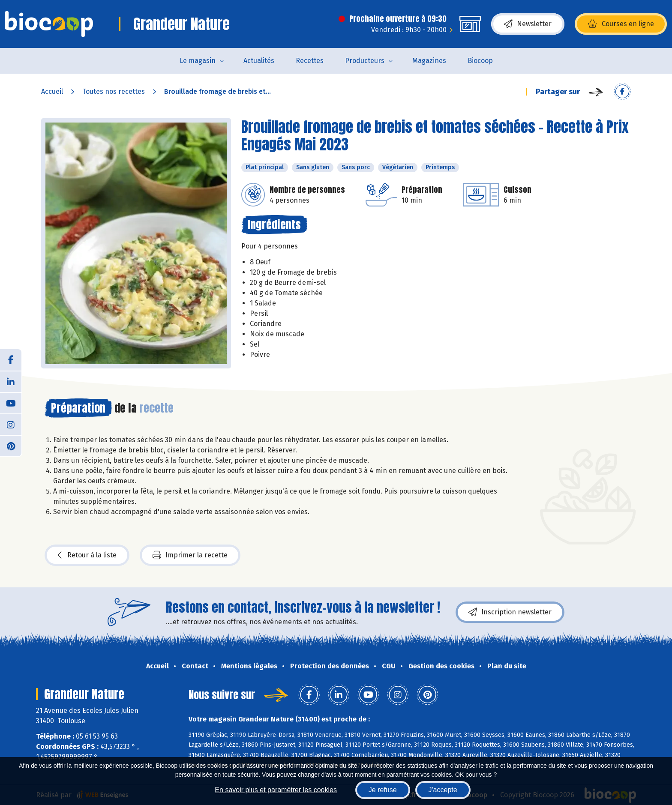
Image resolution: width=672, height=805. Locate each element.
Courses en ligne (621, 24)
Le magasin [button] (198, 61)
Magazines (429, 61)
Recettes (310, 61)
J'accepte (443, 790)
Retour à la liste (87, 555)
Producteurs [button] (365, 61)
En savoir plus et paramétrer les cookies (276, 790)
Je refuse (383, 790)
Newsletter (528, 24)
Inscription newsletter (510, 612)
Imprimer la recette (190, 555)
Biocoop (480, 61)
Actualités (259, 61)
